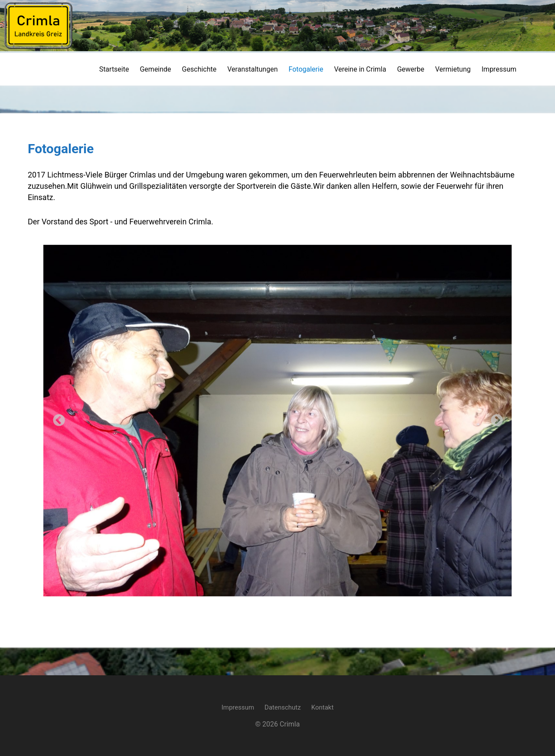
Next (494, 418)
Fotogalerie (61, 149)
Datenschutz (283, 707)
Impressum (238, 707)
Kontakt (323, 707)
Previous (56, 418)
